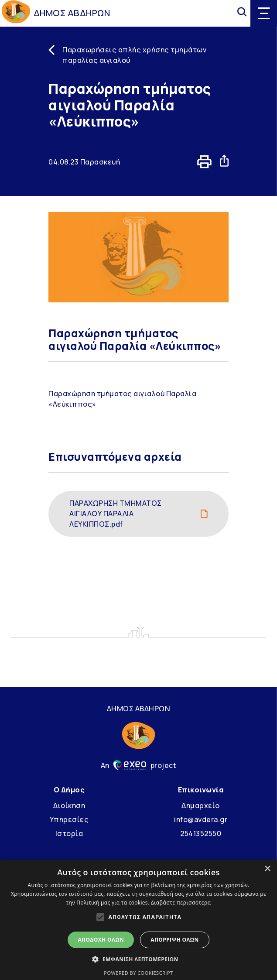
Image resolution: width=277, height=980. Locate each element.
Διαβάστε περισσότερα (181, 903)
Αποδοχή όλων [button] (101, 940)
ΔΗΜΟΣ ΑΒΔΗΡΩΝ (72, 13)
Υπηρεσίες (69, 819)
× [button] (267, 869)
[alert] (138, 920)
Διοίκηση (69, 805)
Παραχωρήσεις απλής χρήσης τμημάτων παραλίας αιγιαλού (134, 55)
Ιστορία (69, 833)
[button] (138, 959)
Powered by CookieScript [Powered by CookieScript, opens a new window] (138, 973)
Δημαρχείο (201, 805)
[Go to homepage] (16, 13)
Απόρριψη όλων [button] (174, 940)
